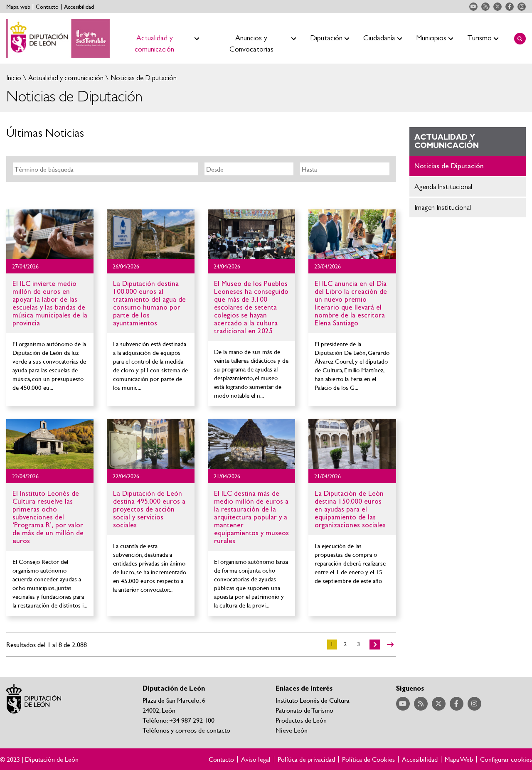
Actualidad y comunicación (65, 78)
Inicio (14, 78)
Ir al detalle (50, 234)
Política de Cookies (368, 759)
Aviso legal (256, 759)
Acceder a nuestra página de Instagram (522, 7)
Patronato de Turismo (304, 710)
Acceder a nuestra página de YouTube (473, 7)
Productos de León (301, 720)
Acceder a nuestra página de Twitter (498, 7)
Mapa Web (459, 759)
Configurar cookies (506, 759)
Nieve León (292, 730)
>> (390, 645)
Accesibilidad (79, 7)
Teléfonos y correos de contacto (186, 730)
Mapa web (18, 7)
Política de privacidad (306, 759)
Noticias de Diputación (143, 78)
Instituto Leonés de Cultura (313, 700)
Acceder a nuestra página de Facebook (510, 7)
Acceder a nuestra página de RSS (485, 7)
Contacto (47, 7)
